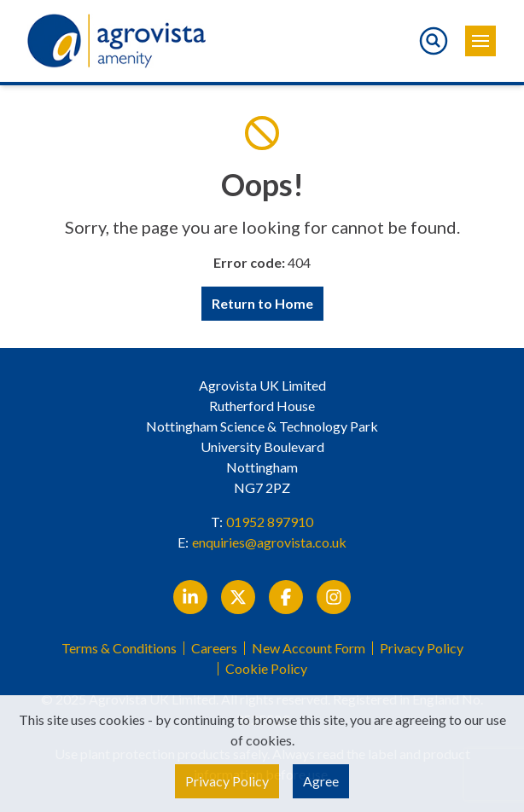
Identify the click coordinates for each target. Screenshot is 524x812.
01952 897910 (270, 522)
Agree (321, 781)
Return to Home (262, 303)
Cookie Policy (266, 669)
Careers (214, 648)
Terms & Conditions (119, 648)
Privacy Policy (422, 648)
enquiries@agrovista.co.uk (269, 542)
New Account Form (309, 648)
